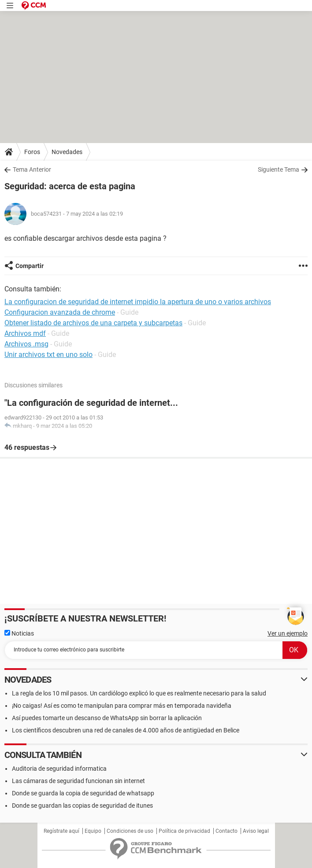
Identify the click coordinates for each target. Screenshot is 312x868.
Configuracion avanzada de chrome (60, 312)
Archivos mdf (25, 333)
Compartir (30, 266)
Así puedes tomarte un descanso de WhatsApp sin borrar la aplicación (107, 718)
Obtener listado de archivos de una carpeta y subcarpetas (93, 323)
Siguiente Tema (279, 169)
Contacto (227, 831)
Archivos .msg (26, 344)
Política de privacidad (184, 831)
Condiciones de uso (130, 831)
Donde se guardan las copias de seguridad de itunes (82, 805)
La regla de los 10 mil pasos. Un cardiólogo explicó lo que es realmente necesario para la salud (139, 693)
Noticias (19, 633)
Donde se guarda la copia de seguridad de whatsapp (83, 793)
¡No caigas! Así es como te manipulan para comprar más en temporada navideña (122, 706)
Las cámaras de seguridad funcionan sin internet (78, 781)
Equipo (93, 831)
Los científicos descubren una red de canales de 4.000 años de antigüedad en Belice (126, 730)
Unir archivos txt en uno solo (48, 355)
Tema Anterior (32, 169)
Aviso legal (256, 831)
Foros (32, 152)
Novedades (67, 152)
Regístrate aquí (61, 831)
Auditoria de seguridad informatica (59, 769)
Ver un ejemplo (288, 633)
